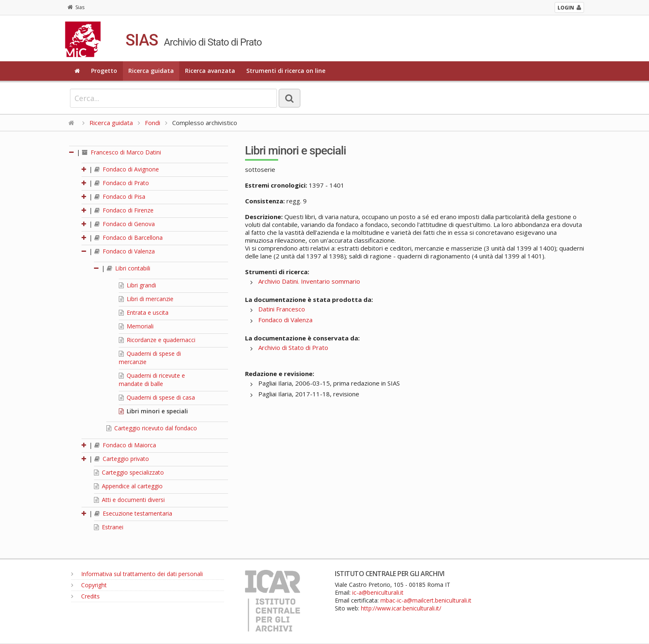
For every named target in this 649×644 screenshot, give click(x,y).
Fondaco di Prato (122, 183)
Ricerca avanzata (210, 71)
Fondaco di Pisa (120, 197)
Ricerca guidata (151, 71)
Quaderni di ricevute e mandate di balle (152, 380)
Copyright (89, 585)
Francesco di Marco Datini (121, 152)
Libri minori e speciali (153, 411)
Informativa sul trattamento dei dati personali (137, 574)
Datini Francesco (282, 309)
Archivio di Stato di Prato (293, 347)
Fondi (153, 123)
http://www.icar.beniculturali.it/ (401, 608)
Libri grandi (137, 285)
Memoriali (136, 326)
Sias (76, 7)
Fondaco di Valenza (125, 251)
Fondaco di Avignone (127, 169)
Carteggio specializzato (129, 472)
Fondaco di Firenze (124, 210)
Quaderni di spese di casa (157, 397)
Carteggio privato (122, 459)
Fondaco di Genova (125, 224)
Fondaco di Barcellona (129, 238)
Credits (85, 596)
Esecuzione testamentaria (133, 513)
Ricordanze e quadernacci (157, 340)
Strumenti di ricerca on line (286, 71)
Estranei (109, 527)
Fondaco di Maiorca (125, 445)
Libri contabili (129, 268)
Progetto (104, 71)
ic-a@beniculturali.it (378, 592)
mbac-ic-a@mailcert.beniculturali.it (426, 600)
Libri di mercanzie (146, 299)
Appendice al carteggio (128, 486)
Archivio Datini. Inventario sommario (309, 281)
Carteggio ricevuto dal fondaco (152, 428)
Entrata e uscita (144, 312)
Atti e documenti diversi (129, 500)
